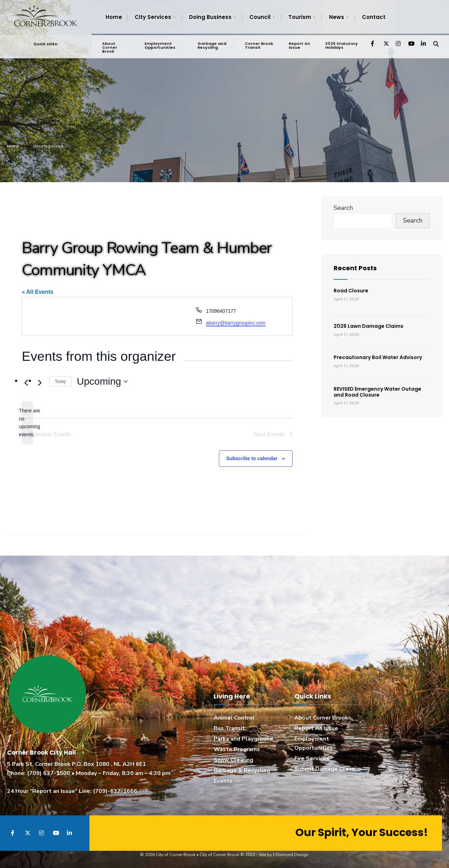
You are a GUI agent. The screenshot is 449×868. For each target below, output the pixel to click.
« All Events (38, 292)
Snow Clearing (233, 760)
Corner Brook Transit (259, 44)
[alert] (27, 423)
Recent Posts (355, 268)
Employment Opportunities (160, 44)
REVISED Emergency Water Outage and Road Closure (377, 392)
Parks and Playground (243, 739)
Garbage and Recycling (212, 44)
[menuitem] (155, 17)
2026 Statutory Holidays (341, 44)
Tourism (300, 17)
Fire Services (312, 758)
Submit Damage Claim (324, 769)
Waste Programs (237, 749)
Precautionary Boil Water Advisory (378, 357)
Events (223, 781)
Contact (374, 17)
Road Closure (351, 291)
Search (343, 208)
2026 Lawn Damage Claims (368, 326)
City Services (153, 17)
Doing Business (210, 17)
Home (114, 17)
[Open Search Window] (436, 42)
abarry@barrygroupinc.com (236, 323)
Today (60, 382)
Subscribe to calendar (252, 458)
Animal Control (234, 718)
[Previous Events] (26, 383)
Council (260, 17)
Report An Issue (299, 44)
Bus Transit (229, 728)
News (337, 17)
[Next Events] (40, 383)
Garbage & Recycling (242, 770)
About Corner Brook (110, 46)
